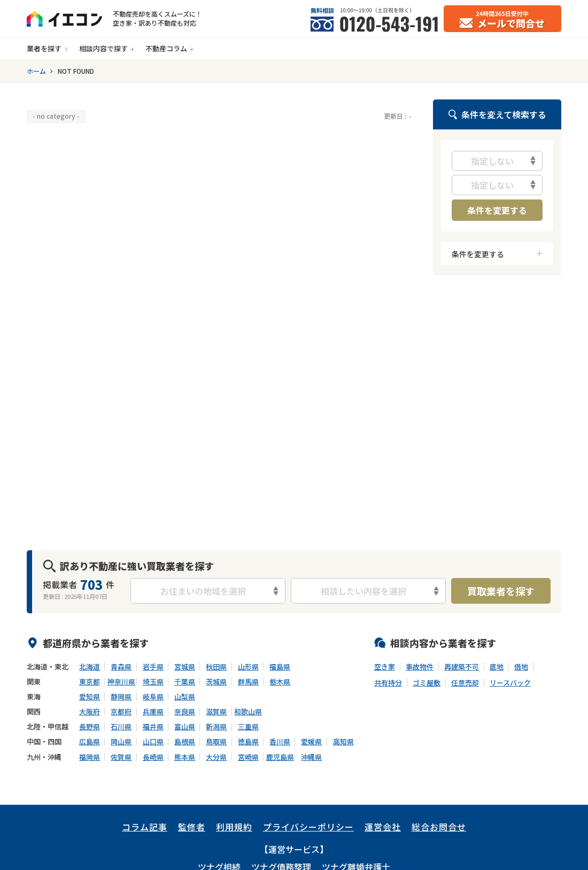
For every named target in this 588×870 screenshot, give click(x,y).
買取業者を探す (501, 591)
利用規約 (234, 827)
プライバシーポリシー (308, 827)
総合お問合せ (439, 827)
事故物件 (420, 667)
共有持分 (388, 683)
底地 (497, 667)
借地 (521, 667)
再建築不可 (462, 667)
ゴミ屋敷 (427, 683)
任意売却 (465, 683)
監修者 (192, 827)
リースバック (510, 683)
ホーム (36, 71)
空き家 (385, 667)
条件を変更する (497, 210)
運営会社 (383, 827)
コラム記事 (145, 827)
